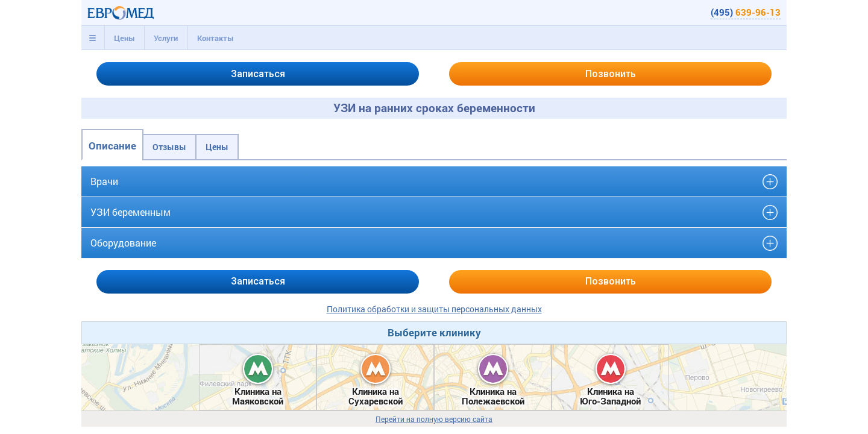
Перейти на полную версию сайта (434, 419)
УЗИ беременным (131, 212)
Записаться (258, 74)
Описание (112, 146)
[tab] (93, 38)
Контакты (215, 38)
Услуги (166, 38)
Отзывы (169, 147)
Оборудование (123, 243)
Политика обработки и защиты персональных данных (434, 309)
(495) (746, 12)
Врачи (104, 181)
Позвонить (611, 74)
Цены (124, 38)
